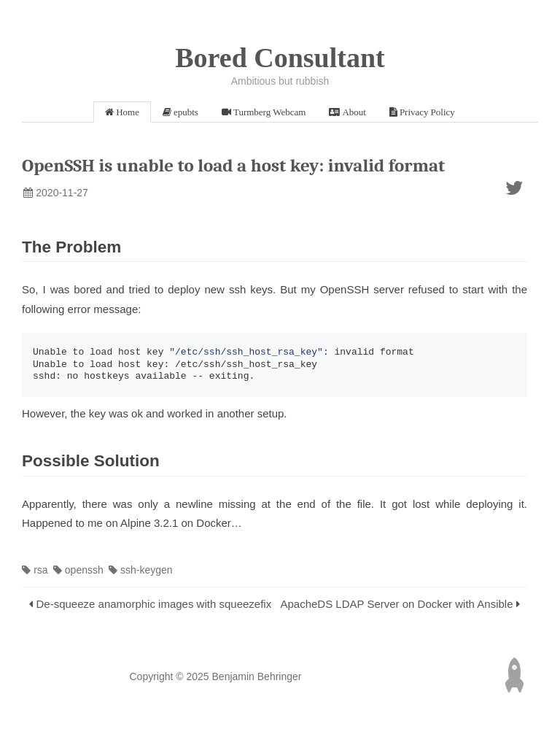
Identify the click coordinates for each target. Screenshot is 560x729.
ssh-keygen (141, 572)
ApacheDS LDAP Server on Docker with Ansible (396, 606)
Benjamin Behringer (257, 679)
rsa (35, 572)
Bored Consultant (280, 58)
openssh (78, 572)
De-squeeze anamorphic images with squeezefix (154, 606)
